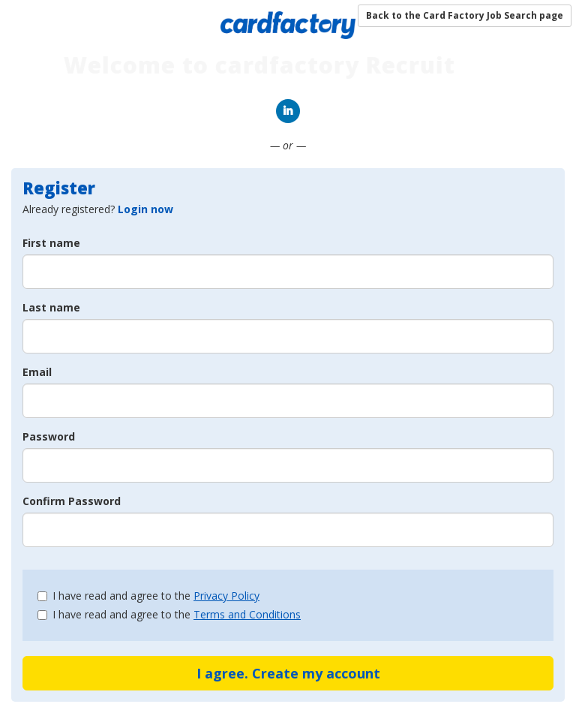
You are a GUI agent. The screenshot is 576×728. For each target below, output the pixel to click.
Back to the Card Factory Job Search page (465, 15)
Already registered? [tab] (98, 209)
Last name (51, 307)
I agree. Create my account (288, 673)
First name (51, 243)
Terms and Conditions (247, 614)
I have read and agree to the (148, 596)
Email (37, 372)
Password (49, 436)
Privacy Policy (226, 596)
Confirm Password (72, 501)
